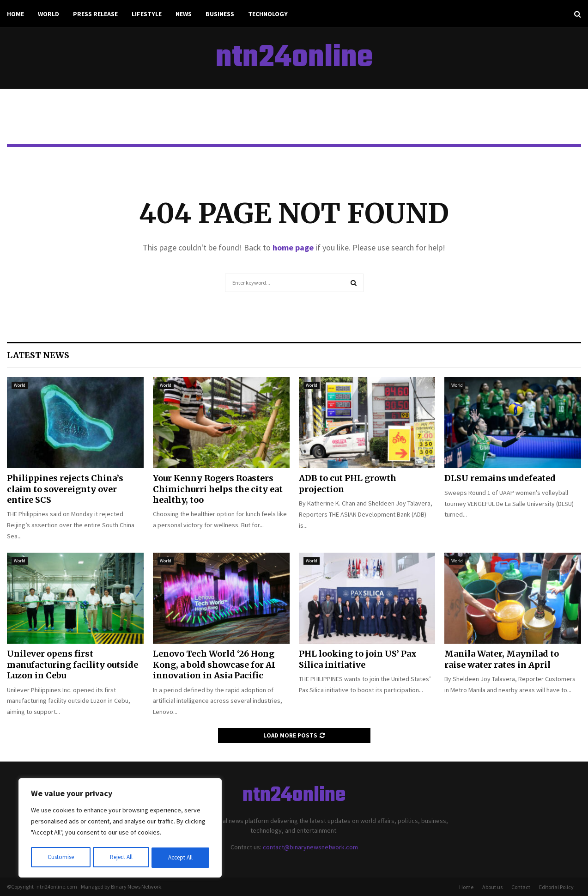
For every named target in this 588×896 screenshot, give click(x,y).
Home (15, 14)
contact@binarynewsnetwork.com (310, 847)
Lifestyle (147, 14)
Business (220, 14)
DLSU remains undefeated (500, 478)
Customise (61, 858)
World (48, 14)
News (184, 14)
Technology (268, 14)
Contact (521, 887)
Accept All (181, 858)
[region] (120, 829)
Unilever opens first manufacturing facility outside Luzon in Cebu (73, 664)
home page (293, 247)
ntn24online (294, 58)
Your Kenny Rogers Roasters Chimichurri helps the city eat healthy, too (218, 489)
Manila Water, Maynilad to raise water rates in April (502, 659)
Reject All (121, 858)
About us (492, 887)
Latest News (38, 355)
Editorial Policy (556, 887)
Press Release (95, 14)
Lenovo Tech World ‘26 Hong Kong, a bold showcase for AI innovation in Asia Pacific (214, 664)
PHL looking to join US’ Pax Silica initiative (358, 659)
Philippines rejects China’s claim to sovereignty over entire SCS (65, 489)
